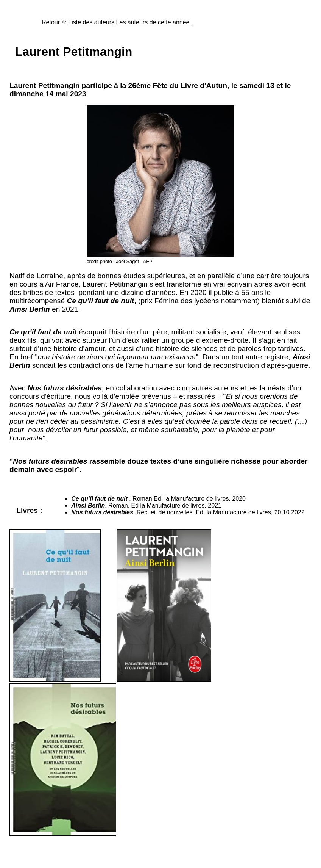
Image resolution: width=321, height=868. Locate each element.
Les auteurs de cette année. (154, 22)
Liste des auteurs (91, 22)
